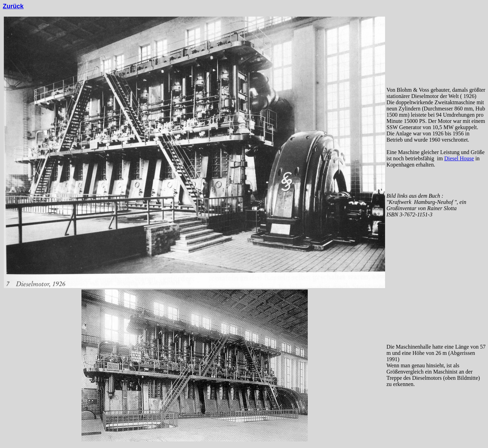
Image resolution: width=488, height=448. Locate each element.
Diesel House (459, 158)
